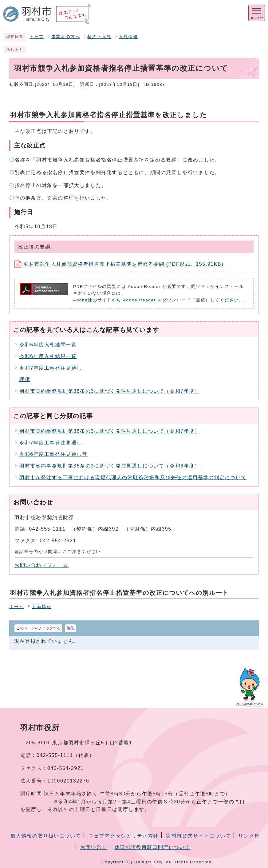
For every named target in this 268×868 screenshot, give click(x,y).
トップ (37, 37)
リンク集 (249, 836)
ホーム (16, 607)
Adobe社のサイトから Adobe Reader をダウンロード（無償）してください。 (158, 300)
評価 (25, 379)
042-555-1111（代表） (66, 755)
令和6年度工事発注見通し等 (53, 454)
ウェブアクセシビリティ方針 (123, 836)
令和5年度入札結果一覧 (48, 345)
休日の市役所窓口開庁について (152, 847)
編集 (70, 628)
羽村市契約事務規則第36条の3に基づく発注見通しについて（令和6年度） (110, 466)
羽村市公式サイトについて (198, 836)
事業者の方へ (66, 37)
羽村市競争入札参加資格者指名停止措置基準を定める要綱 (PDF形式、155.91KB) (119, 264)
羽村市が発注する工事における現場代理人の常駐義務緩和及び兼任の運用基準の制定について (133, 478)
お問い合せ (94, 847)
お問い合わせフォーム (41, 565)
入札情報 (128, 37)
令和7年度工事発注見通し (51, 368)
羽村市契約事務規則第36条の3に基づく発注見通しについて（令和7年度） (110, 391)
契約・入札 (99, 37)
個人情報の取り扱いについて (46, 836)
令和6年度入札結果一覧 (48, 356)
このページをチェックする (38, 628)
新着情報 (42, 607)
